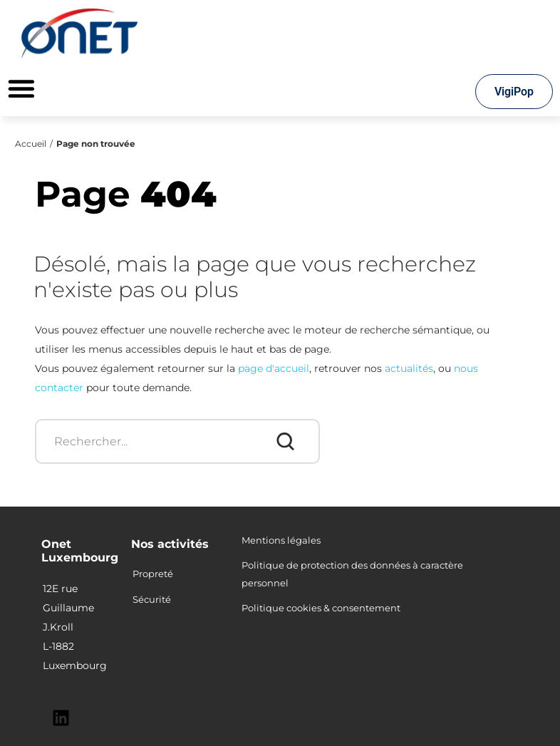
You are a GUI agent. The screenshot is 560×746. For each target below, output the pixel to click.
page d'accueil (274, 368)
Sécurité (152, 599)
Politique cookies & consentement (321, 608)
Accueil (31, 144)
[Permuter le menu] (21, 88)
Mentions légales (281, 540)
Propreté (153, 574)
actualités (409, 368)
